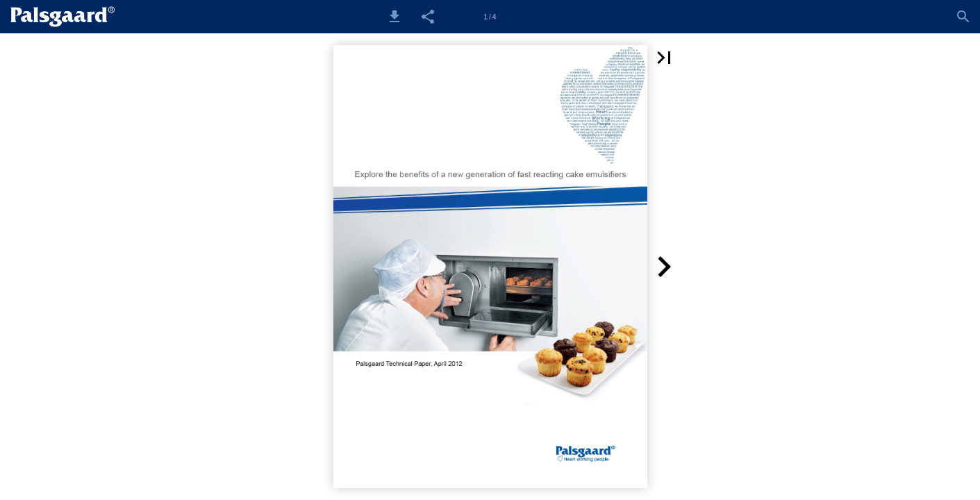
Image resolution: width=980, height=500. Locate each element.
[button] (395, 17)
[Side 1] (490, 17)
